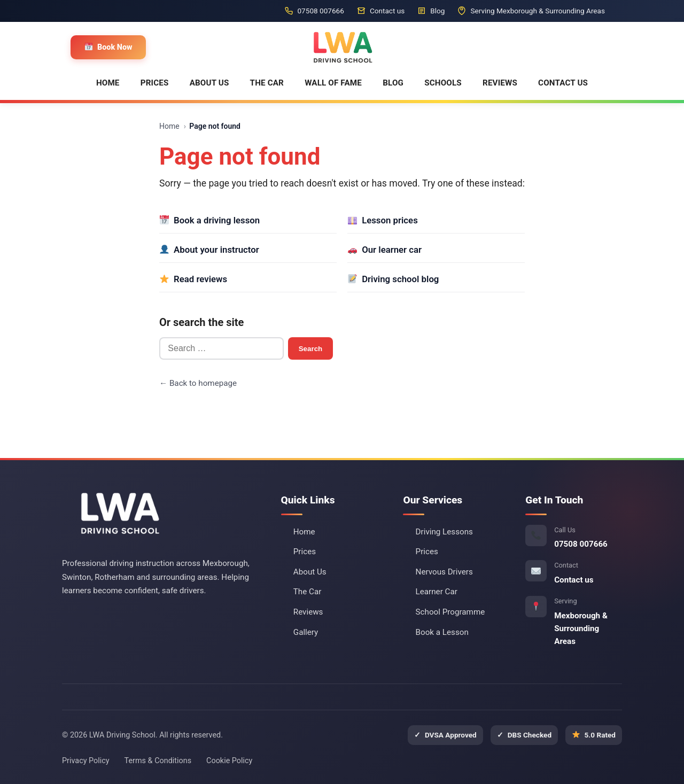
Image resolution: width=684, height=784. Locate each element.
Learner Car (437, 592)
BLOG (393, 83)
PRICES (155, 83)
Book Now (108, 47)
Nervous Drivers (444, 572)
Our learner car (384, 250)
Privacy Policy (86, 761)
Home (169, 126)
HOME (108, 83)
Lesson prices (383, 220)
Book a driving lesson (209, 220)
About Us (310, 572)
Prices (305, 552)
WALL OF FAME (333, 83)
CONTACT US (563, 83)
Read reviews (193, 279)
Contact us (381, 11)
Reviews (308, 612)
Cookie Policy (229, 761)
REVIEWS (500, 83)
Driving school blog (393, 279)
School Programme (450, 612)
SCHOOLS (443, 83)
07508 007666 (314, 11)
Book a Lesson (442, 632)
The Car (308, 592)
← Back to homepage (198, 383)
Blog (431, 11)
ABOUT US (209, 83)
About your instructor (209, 250)
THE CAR (267, 83)
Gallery (306, 632)
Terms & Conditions (158, 761)
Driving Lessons (444, 532)
